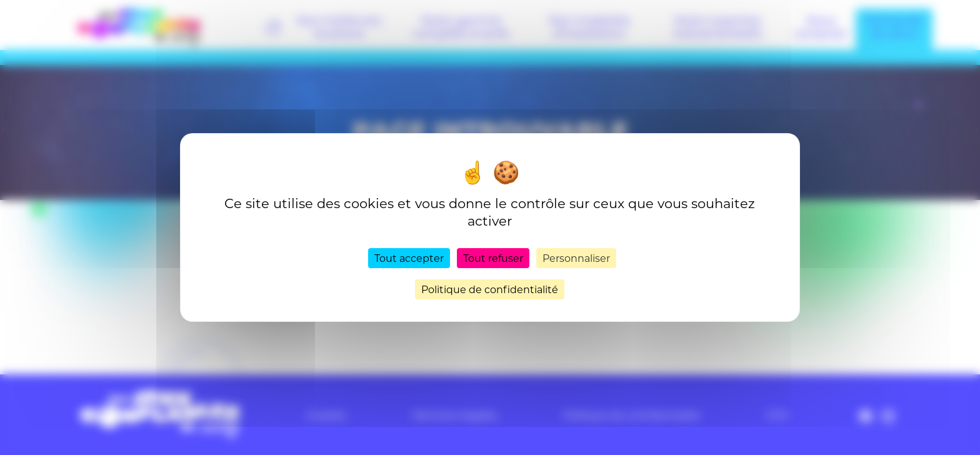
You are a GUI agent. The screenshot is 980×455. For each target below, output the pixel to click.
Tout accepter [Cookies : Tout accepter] (409, 258)
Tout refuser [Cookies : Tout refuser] (493, 258)
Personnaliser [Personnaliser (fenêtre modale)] (576, 258)
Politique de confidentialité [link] (490, 289)
